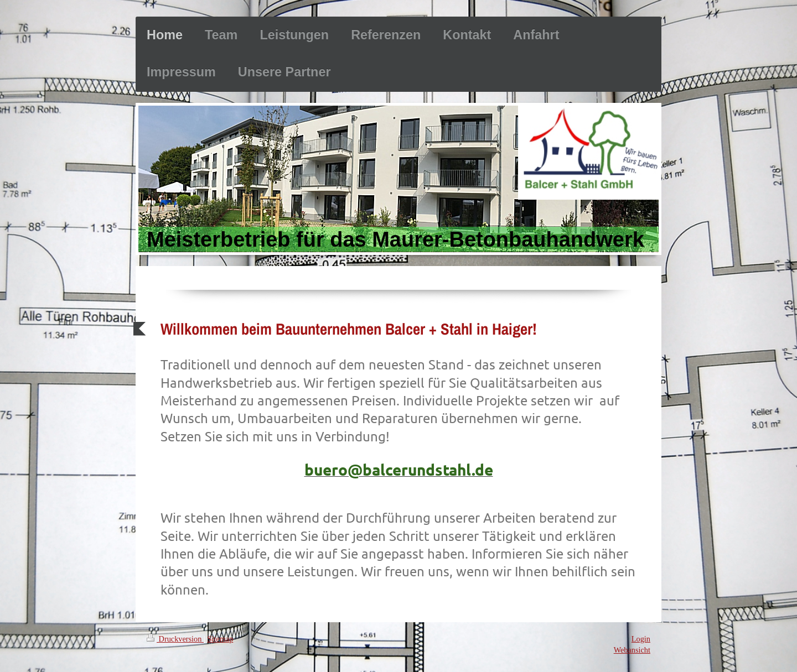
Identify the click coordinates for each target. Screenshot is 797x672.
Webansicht (632, 650)
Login (641, 639)
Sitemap (220, 639)
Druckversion (175, 639)
